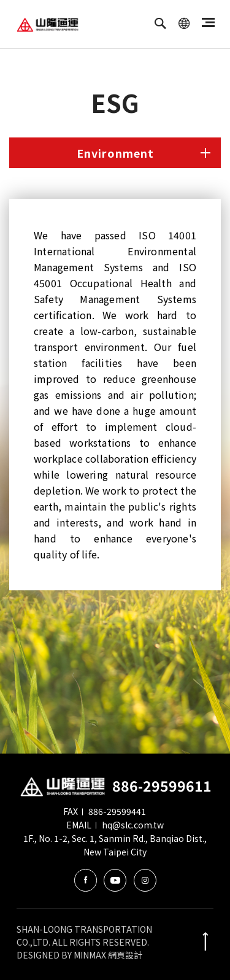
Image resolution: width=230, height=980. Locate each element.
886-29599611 (162, 785)
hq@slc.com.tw (133, 825)
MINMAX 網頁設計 (108, 955)
